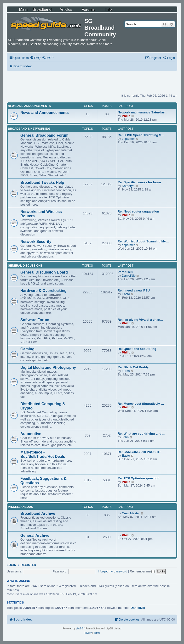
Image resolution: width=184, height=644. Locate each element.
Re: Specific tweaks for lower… (141, 182)
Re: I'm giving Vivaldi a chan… (141, 320)
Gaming (27, 349)
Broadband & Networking (29, 129)
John (125, 437)
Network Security (36, 242)
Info (109, 9)
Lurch (126, 371)
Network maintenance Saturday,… (143, 112)
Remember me (142, 571)
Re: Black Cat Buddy (133, 367)
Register (28, 565)
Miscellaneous (20, 507)
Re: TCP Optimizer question (138, 478)
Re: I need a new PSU (134, 290)
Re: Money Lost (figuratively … (141, 404)
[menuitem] (35, 58)
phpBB (80, 629)
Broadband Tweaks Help (42, 182)
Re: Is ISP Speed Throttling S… (141, 135)
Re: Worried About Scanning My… (143, 241)
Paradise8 (125, 272)
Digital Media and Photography (48, 367)
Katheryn (128, 186)
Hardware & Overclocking (43, 291)
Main (23, 9)
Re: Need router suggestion (138, 211)
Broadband (42, 9)
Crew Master (131, 513)
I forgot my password (112, 571)
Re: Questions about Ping (137, 349)
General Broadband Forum (44, 135)
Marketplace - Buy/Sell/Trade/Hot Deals (43, 454)
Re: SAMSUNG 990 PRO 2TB (139, 452)
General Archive (35, 535)
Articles (66, 9)
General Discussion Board (44, 272)
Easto (126, 294)
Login (11, 565)
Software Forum (35, 320)
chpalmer (128, 139)
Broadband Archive (38, 513)
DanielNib (129, 276)
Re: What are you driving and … (141, 434)
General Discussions (25, 266)
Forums (88, 9)
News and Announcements (29, 106)
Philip (126, 116)
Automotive (31, 434)
